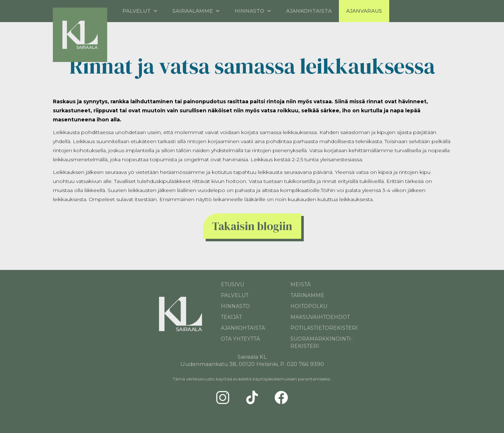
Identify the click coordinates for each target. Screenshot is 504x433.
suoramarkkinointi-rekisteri (322, 342)
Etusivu (232, 284)
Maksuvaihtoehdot (320, 317)
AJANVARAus (364, 11)
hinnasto (235, 306)
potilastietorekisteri (322, 328)
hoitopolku (309, 306)
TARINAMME (307, 295)
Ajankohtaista (309, 11)
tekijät (231, 317)
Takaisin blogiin (252, 226)
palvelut (235, 295)
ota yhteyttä (240, 339)
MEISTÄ (301, 284)
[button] (140, 11)
